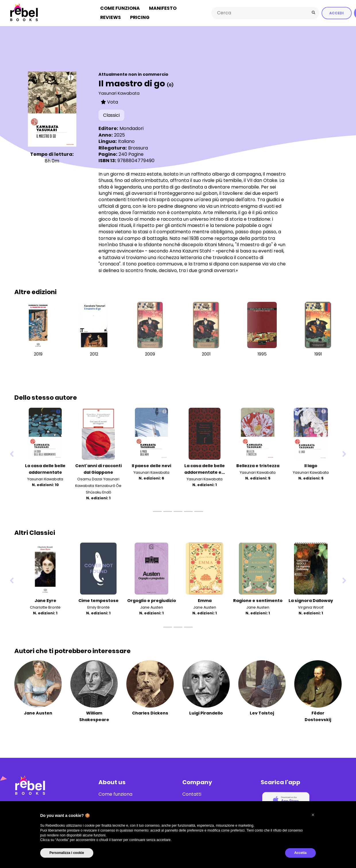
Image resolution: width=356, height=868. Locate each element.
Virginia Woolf (311, 607)
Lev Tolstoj (262, 713)
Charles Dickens (150, 713)
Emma (205, 601)
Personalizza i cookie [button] (67, 853)
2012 (94, 354)
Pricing (140, 17)
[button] (313, 815)
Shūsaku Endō (98, 492)
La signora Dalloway (311, 601)
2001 (206, 354)
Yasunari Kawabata (119, 93)
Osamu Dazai (90, 479)
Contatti (192, 794)
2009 (150, 354)
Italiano (126, 141)
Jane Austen (152, 607)
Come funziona (120, 8)
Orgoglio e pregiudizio (152, 601)
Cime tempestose (98, 601)
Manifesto (163, 8)
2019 (38, 354)
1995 (262, 354)
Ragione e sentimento (258, 601)
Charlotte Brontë (45, 607)
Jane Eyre (45, 601)
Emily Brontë (98, 607)
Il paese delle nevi (151, 465)
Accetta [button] (300, 853)
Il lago (311, 465)
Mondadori (131, 128)
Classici (111, 115)
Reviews (111, 17)
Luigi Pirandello (206, 713)
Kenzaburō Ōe (108, 486)
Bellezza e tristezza (258, 465)
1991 (318, 354)
